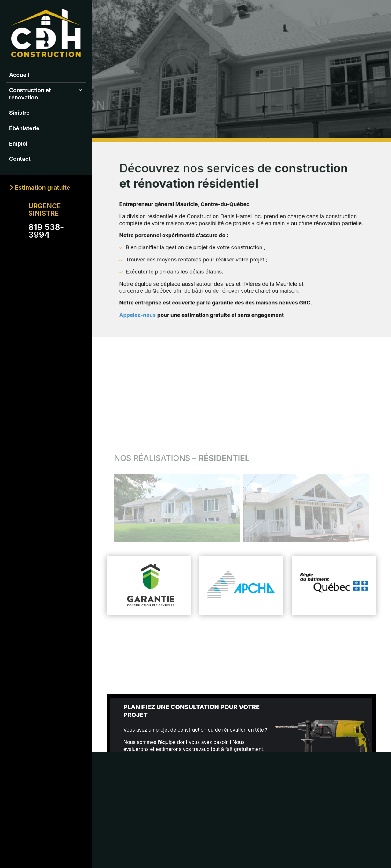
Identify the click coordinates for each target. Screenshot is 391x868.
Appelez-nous (153, 303)
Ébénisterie (24, 128)
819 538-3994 (46, 231)
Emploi (18, 144)
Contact (20, 159)
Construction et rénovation (30, 94)
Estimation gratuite (40, 188)
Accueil (19, 75)
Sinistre (19, 113)
